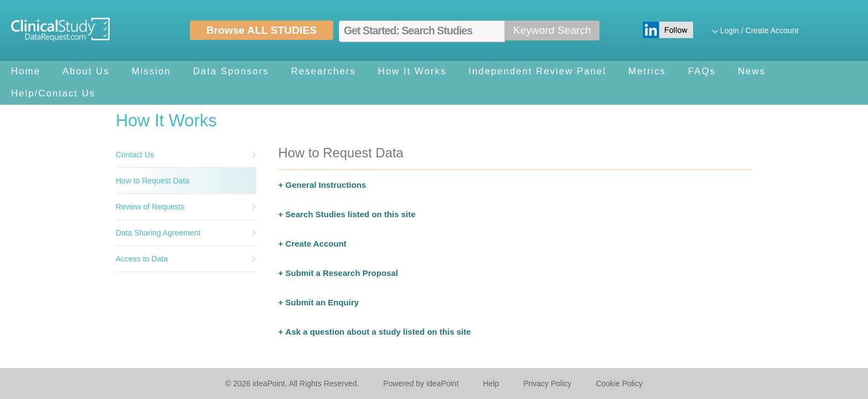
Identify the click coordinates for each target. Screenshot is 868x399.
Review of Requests (150, 207)
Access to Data (142, 259)
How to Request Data (153, 181)
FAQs (702, 71)
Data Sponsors (231, 71)
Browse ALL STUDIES (262, 30)
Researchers (324, 71)
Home (26, 71)
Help (491, 383)
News (752, 71)
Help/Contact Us (53, 93)
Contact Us (135, 155)
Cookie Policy (619, 383)
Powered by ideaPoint (421, 383)
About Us (86, 71)
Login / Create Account (759, 30)
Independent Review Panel (537, 71)
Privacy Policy (547, 383)
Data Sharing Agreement (158, 233)
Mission (151, 71)
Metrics (647, 71)
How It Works (412, 71)
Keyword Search (552, 30)
